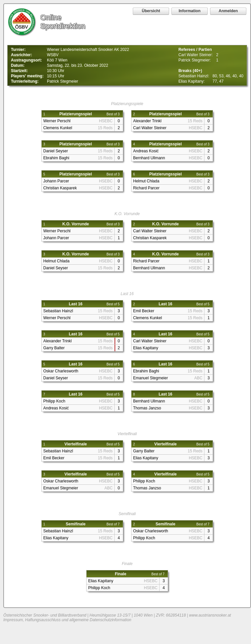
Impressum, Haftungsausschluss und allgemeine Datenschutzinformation (67, 620)
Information (190, 11)
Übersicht (151, 11)
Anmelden (228, 11)
